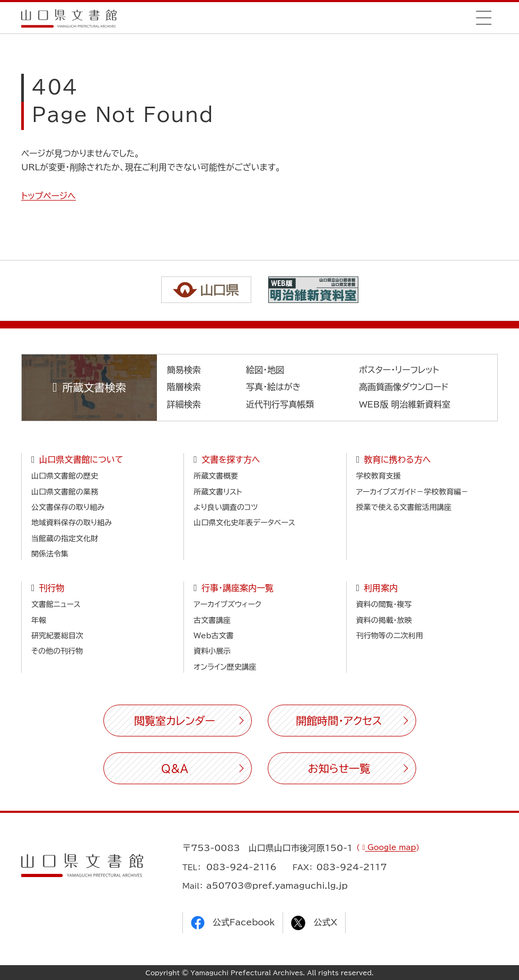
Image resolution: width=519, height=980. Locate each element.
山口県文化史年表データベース (244, 523)
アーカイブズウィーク (227, 604)
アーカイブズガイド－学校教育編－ (412, 492)
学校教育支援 (379, 476)
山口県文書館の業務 (65, 492)
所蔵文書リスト (218, 492)
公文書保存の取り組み (68, 507)
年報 (39, 620)
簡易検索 (184, 370)
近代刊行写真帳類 (280, 404)
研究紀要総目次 (57, 636)
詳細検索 (184, 404)
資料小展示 (212, 651)
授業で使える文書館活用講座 (404, 507)
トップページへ (49, 196)
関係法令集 (50, 554)
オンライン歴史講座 (225, 667)
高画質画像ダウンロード (404, 387)
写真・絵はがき (274, 387)
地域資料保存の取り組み (72, 523)
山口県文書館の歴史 (65, 476)
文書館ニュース (56, 604)
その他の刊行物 (57, 651)
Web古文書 (213, 636)
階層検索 (184, 387)
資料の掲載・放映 (384, 620)
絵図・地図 (265, 370)
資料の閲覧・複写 (384, 604)
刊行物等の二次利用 (390, 636)
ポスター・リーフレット (399, 370)
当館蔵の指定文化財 (65, 539)
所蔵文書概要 (216, 476)
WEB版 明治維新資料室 (405, 404)
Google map (391, 847)
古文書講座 (212, 620)
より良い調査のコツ (226, 507)
